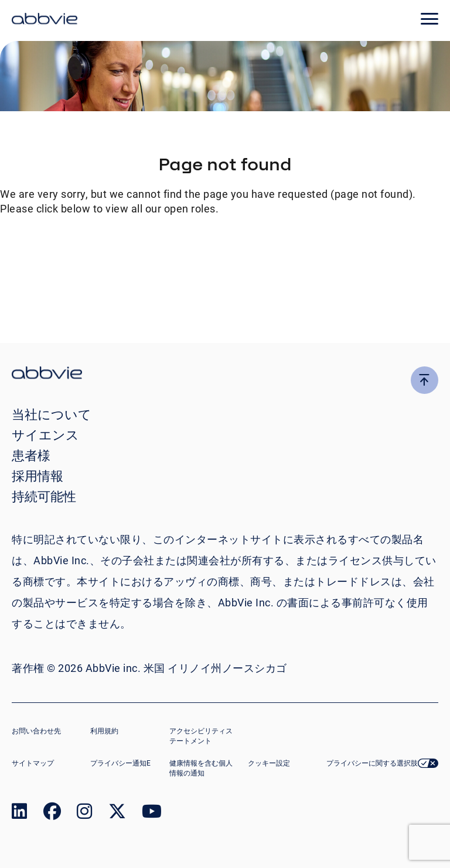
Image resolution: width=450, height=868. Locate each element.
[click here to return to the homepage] (45, 20)
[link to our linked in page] (19, 814)
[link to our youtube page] (152, 814)
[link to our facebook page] (52, 814)
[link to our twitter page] (117, 814)
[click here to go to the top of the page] (425, 380)
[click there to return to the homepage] (225, 374)
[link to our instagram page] (84, 814)
